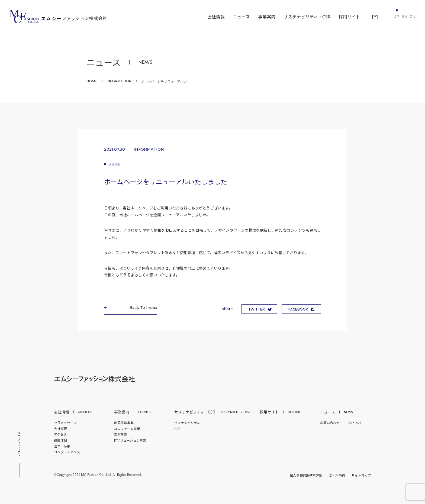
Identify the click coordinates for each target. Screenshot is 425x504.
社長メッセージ (65, 423)
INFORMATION (119, 81)
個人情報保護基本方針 (306, 475)
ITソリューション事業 (130, 440)
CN (413, 17)
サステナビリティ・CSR (212, 412)
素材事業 (121, 434)
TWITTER (257, 309)
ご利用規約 (337, 475)
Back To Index (141, 308)
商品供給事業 (124, 423)
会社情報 (114, 164)
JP (397, 17)
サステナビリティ (187, 423)
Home (92, 81)
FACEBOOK (298, 309)
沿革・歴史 (62, 446)
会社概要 (60, 429)
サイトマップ (361, 475)
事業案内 (133, 412)
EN (404, 17)
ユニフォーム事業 (127, 429)
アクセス (60, 434)
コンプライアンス (67, 452)
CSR (177, 429)
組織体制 (60, 440)
